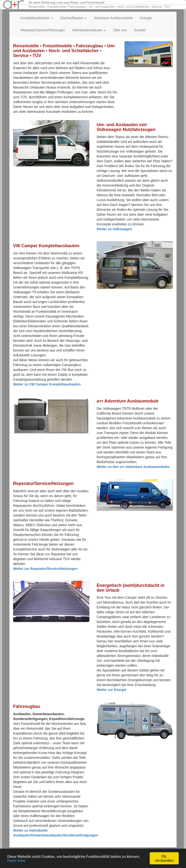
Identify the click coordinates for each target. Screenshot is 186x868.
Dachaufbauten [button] (74, 18)
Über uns (120, 30)
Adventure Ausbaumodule (113, 18)
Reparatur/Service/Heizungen (43, 30)
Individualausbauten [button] (89, 30)
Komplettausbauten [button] (37, 18)
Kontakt (140, 30)
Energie (146, 18)
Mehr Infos (16, 861)
